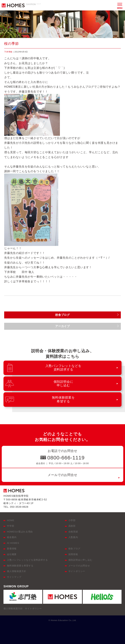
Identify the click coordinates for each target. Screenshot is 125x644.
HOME (11, 520)
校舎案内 (12, 537)
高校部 (72, 526)
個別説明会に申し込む (80, 560)
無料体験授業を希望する (20, 566)
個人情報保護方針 (17, 571)
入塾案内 (73, 537)
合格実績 (73, 532)
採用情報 (73, 554)
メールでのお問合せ (62, 475)
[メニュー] (120, 5)
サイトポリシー (77, 571)
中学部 (11, 526)
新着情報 (12, 549)
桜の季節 (11, 44)
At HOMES (13, 543)
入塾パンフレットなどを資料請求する (27, 560)
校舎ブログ (74, 549)
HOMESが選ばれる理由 (20, 532)
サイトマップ (14, 577)
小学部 (72, 520)
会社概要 (12, 554)
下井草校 (8, 52)
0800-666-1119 (66, 458)
